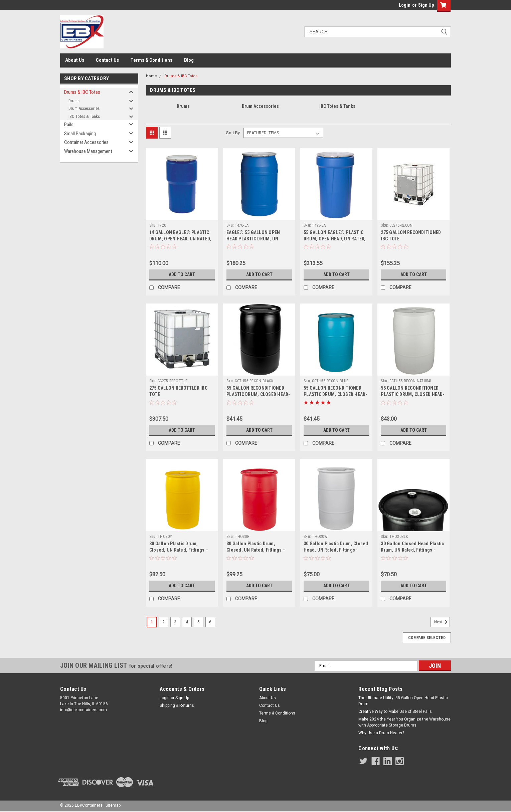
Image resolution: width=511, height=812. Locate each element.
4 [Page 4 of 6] (187, 622)
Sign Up (426, 5)
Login (405, 5)
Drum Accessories (84, 108)
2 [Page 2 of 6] (163, 622)
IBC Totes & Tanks (84, 116)
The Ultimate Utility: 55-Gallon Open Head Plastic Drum (403, 701)
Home (151, 76)
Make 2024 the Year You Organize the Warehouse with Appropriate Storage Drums (404, 722)
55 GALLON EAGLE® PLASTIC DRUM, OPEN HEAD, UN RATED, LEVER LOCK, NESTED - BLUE (335, 239)
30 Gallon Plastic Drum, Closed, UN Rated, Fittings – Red (256, 550)
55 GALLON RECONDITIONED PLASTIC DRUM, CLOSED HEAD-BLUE (335, 394)
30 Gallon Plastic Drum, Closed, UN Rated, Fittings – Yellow (179, 550)
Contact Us (107, 60)
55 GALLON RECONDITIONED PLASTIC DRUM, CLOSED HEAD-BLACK (258, 394)
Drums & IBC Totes (82, 92)
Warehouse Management (88, 151)
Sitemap (113, 805)
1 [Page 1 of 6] (152, 622)
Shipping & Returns (177, 705)
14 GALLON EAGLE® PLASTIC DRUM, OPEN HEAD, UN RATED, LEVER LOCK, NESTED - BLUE (180, 239)
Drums (74, 101)
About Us (75, 60)
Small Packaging (80, 134)
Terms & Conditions (151, 60)
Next (442, 622)
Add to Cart (182, 274)
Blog (189, 60)
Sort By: (233, 133)
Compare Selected (427, 638)
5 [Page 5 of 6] (199, 622)
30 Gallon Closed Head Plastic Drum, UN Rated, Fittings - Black (412, 550)
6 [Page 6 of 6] (210, 622)
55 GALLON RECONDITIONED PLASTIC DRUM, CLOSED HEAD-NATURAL (413, 394)
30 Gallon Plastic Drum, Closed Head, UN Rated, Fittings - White (336, 550)
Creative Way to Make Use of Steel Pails (395, 712)
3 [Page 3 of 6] (175, 622)
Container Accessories (86, 142)
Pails (69, 125)
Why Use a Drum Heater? (381, 733)
